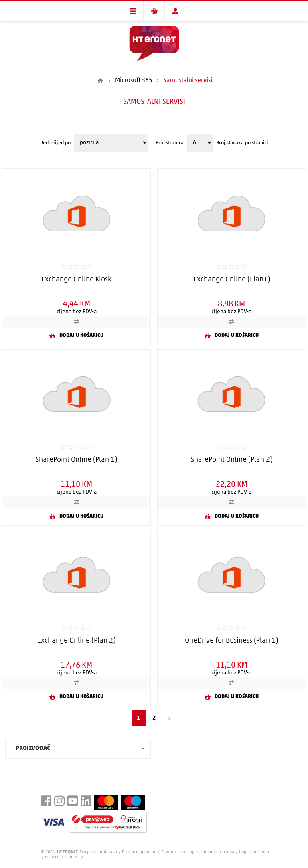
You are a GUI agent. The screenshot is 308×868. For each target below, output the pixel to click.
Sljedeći (170, 718)
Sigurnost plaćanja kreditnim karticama (198, 852)
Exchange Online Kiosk (76, 280)
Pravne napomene (140, 852)
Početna (100, 81)
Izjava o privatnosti (62, 857)
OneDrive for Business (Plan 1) (231, 641)
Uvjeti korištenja (254, 852)
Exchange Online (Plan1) (232, 280)
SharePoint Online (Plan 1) (76, 460)
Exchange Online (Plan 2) (76, 641)
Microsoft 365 (134, 81)
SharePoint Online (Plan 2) (232, 460)
